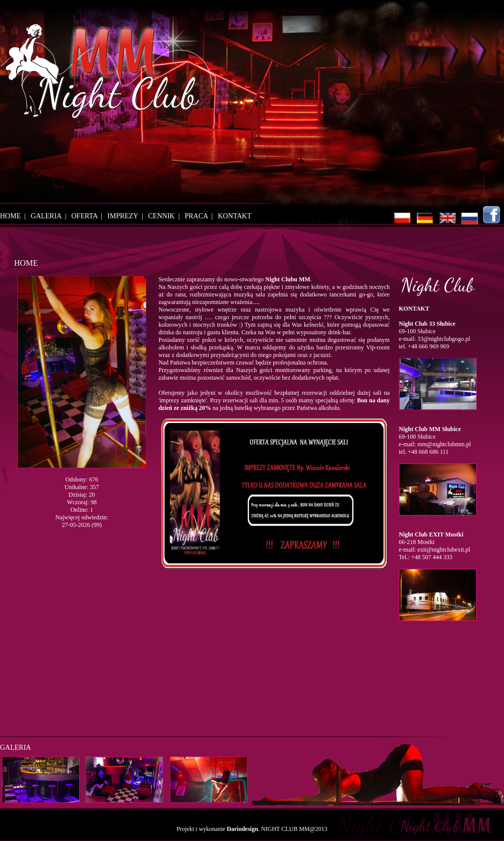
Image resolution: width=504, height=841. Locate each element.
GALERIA (15, 747)
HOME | (15, 216)
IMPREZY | (127, 216)
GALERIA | (50, 216)
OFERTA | (89, 216)
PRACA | (200, 216)
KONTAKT (235, 216)
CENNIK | (166, 216)
